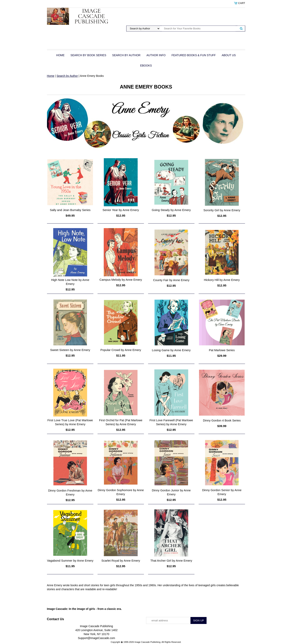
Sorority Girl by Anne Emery (222, 210)
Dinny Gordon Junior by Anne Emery (171, 492)
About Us (229, 55)
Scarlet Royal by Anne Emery (121, 561)
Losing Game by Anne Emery (171, 350)
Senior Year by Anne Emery (121, 210)
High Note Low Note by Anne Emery (70, 282)
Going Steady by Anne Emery (171, 210)
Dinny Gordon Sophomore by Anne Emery (121, 492)
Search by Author (126, 55)
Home (60, 55)
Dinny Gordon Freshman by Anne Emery (70, 492)
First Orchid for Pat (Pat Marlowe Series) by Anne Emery (121, 422)
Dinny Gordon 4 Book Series (222, 420)
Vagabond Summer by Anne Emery (70, 561)
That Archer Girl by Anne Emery (171, 561)
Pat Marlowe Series (222, 350)
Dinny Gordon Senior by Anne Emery (222, 492)
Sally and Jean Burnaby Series (70, 210)
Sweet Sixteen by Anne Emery (70, 350)
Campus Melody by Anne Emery (121, 280)
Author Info (156, 55)
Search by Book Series (88, 55)
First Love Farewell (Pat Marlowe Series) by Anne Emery (171, 422)
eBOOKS (146, 66)
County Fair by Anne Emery (171, 280)
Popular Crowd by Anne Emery (121, 350)
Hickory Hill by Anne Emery (222, 280)
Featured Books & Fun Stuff (194, 55)
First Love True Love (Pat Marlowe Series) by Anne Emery (70, 422)
